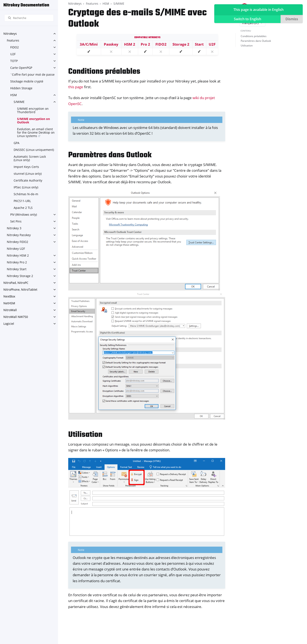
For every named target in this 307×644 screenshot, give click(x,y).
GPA (17, 143)
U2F (13, 54)
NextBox (9, 296)
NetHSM (9, 303)
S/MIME (19, 102)
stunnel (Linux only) (28, 174)
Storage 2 (181, 44)
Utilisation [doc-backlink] (85, 435)
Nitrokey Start (17, 269)
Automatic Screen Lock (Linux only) (30, 158)
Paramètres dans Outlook (256, 41)
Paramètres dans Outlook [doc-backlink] (110, 155)
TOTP (14, 61)
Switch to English (248, 19)
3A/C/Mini (89, 44)
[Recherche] (29, 18)
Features (13, 40)
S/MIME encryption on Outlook (33, 121)
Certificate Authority (28, 180)
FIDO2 (14, 47)
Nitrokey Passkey (19, 235)
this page (76, 87)
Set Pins (16, 221)
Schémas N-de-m (26, 194)
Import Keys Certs (26, 167)
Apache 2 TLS (23, 208)
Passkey (111, 44)
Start (199, 44)
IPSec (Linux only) (26, 187)
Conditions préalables (254, 36)
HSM (14, 95)
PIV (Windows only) (24, 214)
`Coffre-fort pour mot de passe (32, 74)
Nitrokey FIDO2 (17, 242)
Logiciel (9, 324)
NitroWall (10, 310)
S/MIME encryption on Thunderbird (33, 110)
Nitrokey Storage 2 (20, 276)
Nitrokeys (10, 34)
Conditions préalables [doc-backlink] (104, 72)
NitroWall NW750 (16, 317)
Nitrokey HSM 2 (18, 255)
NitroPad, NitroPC (16, 283)
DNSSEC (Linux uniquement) (34, 150)
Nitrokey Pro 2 (17, 262)
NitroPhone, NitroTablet (20, 290)
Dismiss (292, 19)
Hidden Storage (21, 88)
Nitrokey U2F (16, 249)
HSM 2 (130, 44)
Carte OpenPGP (21, 68)
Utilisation (247, 45)
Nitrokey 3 (14, 228)
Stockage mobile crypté (27, 81)
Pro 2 (145, 44)
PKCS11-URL (22, 201)
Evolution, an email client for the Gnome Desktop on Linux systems (36, 132)
